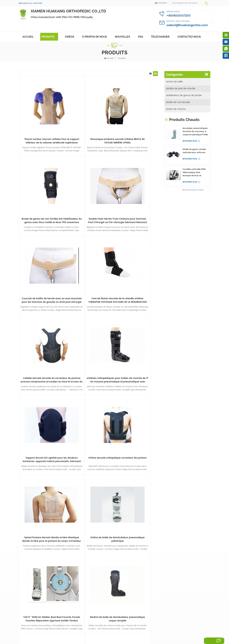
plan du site (156, 627)
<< (57, 426)
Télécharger (160, 37)
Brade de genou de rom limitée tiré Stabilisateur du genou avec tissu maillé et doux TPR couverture (106, 117)
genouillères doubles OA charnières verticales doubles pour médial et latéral (194, 328)
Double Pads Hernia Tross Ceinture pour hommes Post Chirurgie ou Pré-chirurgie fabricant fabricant (141, 117)
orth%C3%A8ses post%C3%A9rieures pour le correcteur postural (97, 567)
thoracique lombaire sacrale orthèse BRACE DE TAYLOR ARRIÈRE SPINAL (71, 117)
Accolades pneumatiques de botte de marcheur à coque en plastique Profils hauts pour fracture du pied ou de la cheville (195, 182)
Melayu (97, 632)
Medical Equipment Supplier (100, 640)
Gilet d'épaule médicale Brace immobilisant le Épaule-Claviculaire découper (194, 265)
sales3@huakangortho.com (187, 25)
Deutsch (44, 632)
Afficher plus (190, 191)
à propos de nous (95, 37)
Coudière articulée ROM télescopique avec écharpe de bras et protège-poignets (194, 223)
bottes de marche (176, 108)
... (103, 426)
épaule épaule (174, 125)
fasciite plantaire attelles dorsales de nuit (96, 576)
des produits (77, 627)
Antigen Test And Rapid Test (51, 640)
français (23, 632)
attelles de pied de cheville (181, 87)
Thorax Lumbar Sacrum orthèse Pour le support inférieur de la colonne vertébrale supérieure (36, 117)
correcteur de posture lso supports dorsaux (96, 591)
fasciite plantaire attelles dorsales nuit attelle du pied (97, 550)
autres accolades (175, 159)
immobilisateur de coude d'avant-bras (185, 116)
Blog (177, 627)
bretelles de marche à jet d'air (98, 597)
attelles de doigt (175, 145)
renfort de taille (174, 80)
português (77, 632)
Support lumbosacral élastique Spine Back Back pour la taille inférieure (195, 286)
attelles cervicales (176, 139)
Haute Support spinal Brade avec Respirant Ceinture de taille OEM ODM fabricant (193, 244)
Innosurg (35, 640)
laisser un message (210, 641)
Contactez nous (189, 37)
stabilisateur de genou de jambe (184, 94)
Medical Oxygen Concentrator (75, 640)
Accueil (28, 37)
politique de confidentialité (99, 637)
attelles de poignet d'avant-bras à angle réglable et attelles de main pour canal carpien (195, 307)
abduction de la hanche (179, 152)
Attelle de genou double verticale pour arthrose (194, 201)
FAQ (141, 37)
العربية (88, 632)
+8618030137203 (178, 16)
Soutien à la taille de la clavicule (95, 604)
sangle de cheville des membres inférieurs (95, 612)
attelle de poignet (176, 132)
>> (120, 426)
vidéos (69, 37)
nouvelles (122, 37)
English (33, 632)
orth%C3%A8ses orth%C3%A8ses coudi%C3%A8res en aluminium (99, 583)
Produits (48, 37)
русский (54, 632)
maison (23, 627)
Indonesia (109, 632)
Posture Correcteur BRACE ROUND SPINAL (96, 557)
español (65, 632)
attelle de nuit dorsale (178, 101)
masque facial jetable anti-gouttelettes (97, 542)
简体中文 (121, 632)
